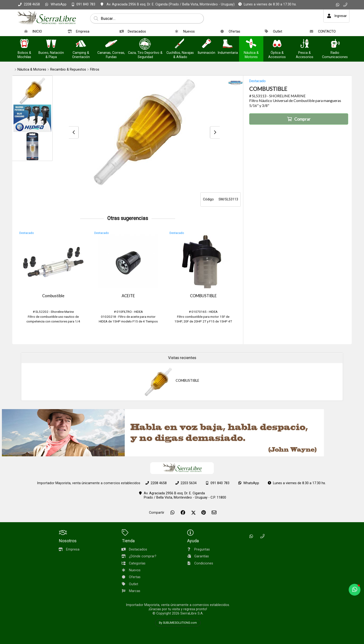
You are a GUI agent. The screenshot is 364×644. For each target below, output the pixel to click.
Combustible (53, 296)
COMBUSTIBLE (203, 296)
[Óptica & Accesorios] (277, 44)
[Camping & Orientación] (81, 44)
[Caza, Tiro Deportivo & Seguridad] (145, 44)
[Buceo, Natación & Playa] (51, 44)
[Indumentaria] (228, 44)
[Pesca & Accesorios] (305, 44)
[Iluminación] (207, 44)
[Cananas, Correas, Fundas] (111, 44)
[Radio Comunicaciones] (335, 44)
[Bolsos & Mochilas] (24, 44)
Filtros (95, 70)
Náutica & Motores (32, 70)
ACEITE (128, 296)
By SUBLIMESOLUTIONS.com (178, 623)
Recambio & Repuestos (68, 70)
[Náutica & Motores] (251, 44)
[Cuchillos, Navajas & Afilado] (180, 44)
